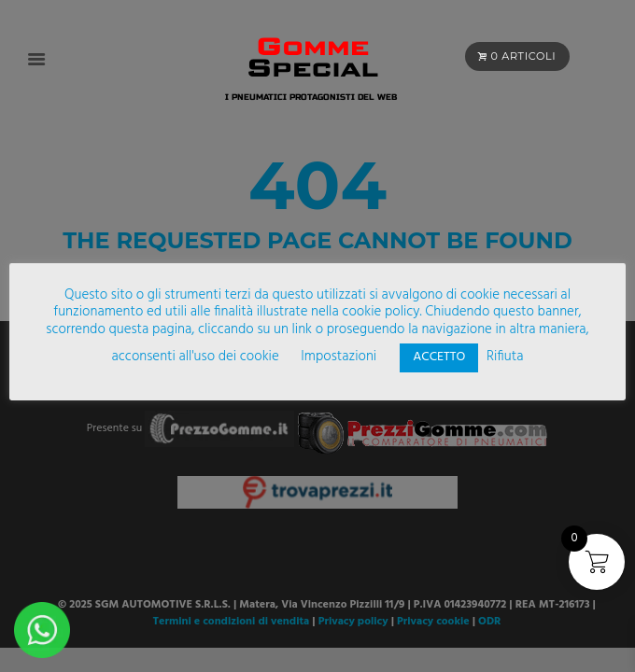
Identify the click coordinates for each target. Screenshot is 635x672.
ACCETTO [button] (439, 357)
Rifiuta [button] (505, 357)
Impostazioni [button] (339, 357)
